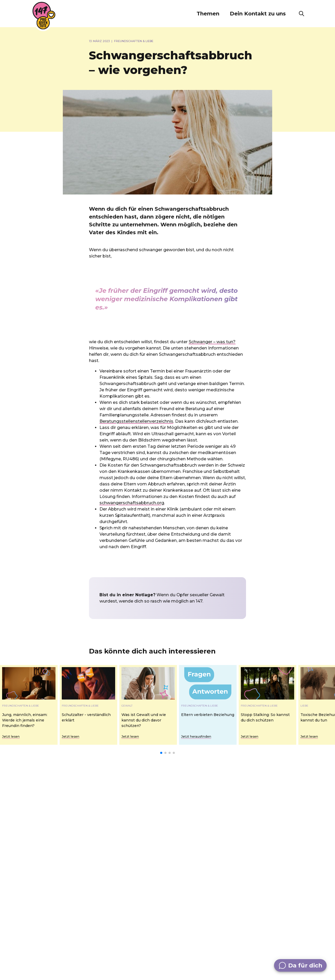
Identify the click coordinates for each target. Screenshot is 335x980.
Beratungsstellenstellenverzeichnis (136, 421)
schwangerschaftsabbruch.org (132, 503)
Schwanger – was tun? (212, 342)
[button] (208, 14)
